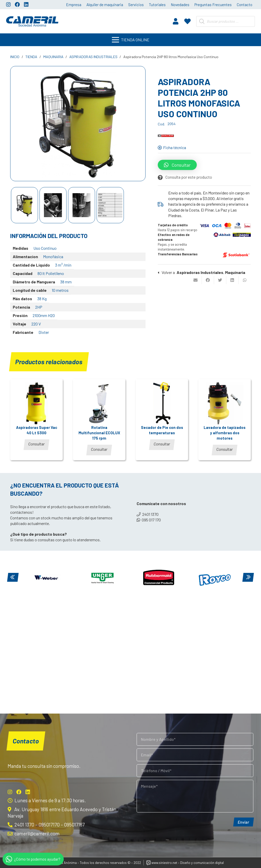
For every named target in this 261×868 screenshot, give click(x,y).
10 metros (60, 290)
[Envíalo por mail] (196, 280)
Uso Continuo (45, 248)
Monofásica (53, 257)
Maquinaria (53, 57)
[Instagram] (8, 5)
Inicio (15, 57)
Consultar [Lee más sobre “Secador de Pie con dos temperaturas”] (162, 444)
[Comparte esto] (208, 280)
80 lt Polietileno (51, 273)
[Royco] (215, 578)
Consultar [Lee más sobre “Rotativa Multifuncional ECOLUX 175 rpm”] (99, 449)
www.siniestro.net (162, 863)
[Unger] (102, 578)
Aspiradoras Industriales (93, 57)
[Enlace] (32, 21)
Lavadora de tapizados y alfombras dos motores (225, 433)
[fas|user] (176, 21)
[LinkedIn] (26, 5)
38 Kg (42, 299)
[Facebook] (17, 5)
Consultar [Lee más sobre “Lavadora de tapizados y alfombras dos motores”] (225, 449)
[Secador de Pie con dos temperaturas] (162, 403)
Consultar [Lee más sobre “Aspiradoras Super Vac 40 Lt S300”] (36, 444)
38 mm (66, 282)
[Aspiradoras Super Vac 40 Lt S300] (36, 403)
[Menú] (131, 40)
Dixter (44, 332)
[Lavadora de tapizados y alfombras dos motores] (225, 403)
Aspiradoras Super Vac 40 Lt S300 (37, 430)
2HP (39, 307)
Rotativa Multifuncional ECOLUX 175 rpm (99, 433)
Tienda (31, 57)
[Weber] (46, 578)
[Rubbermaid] (159, 578)
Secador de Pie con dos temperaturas (162, 430)
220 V (36, 324)
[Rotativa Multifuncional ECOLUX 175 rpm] (99, 403)
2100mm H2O (44, 315)
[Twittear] (220, 280)
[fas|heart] (187, 21)
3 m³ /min (63, 265)
